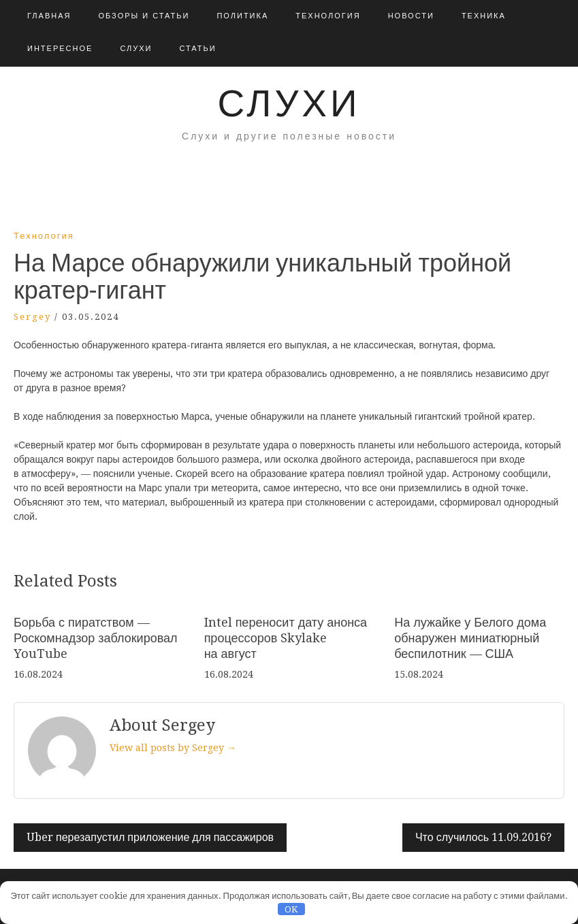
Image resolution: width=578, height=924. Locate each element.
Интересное (60, 49)
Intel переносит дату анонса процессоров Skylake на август (286, 638)
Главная (49, 16)
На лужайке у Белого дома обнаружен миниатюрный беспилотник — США (470, 638)
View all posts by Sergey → (173, 748)
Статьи (197, 49)
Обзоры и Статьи (144, 16)
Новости (411, 16)
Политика (242, 16)
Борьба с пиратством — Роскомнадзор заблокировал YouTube (96, 638)
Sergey (32, 317)
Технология (328, 16)
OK (291, 909)
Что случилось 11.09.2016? (483, 837)
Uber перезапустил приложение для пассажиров (150, 837)
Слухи (136, 49)
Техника (484, 16)
